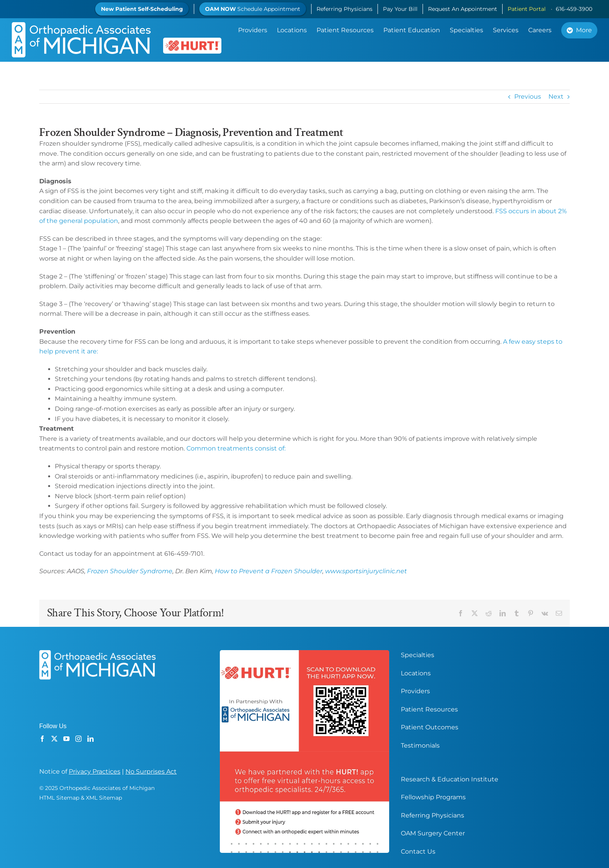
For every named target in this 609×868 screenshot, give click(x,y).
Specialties (418, 655)
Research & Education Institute (450, 779)
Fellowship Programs (433, 797)
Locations (416, 673)
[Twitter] (54, 739)
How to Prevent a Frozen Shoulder (269, 571)
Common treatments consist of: (236, 448)
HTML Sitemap (59, 798)
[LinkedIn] (90, 739)
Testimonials (420, 745)
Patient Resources (429, 709)
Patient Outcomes (430, 727)
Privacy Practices (95, 771)
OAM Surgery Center (433, 833)
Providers (415, 691)
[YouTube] (66, 739)
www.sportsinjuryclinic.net (366, 571)
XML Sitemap (104, 798)
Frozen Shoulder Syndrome (130, 571)
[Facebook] (42, 739)
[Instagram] (78, 739)
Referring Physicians (432, 815)
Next (556, 97)
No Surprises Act (151, 771)
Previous (528, 97)
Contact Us (418, 851)
